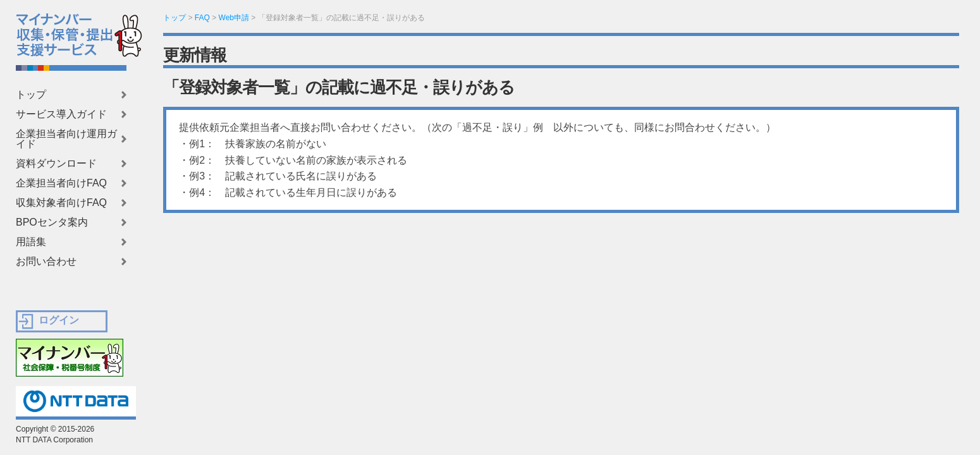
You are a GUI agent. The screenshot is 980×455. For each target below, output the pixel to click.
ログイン (59, 320)
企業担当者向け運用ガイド (66, 139)
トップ (31, 95)
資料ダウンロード (56, 164)
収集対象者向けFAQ (61, 203)
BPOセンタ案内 (52, 222)
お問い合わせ (46, 262)
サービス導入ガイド (61, 114)
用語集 (31, 242)
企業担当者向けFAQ (61, 183)
